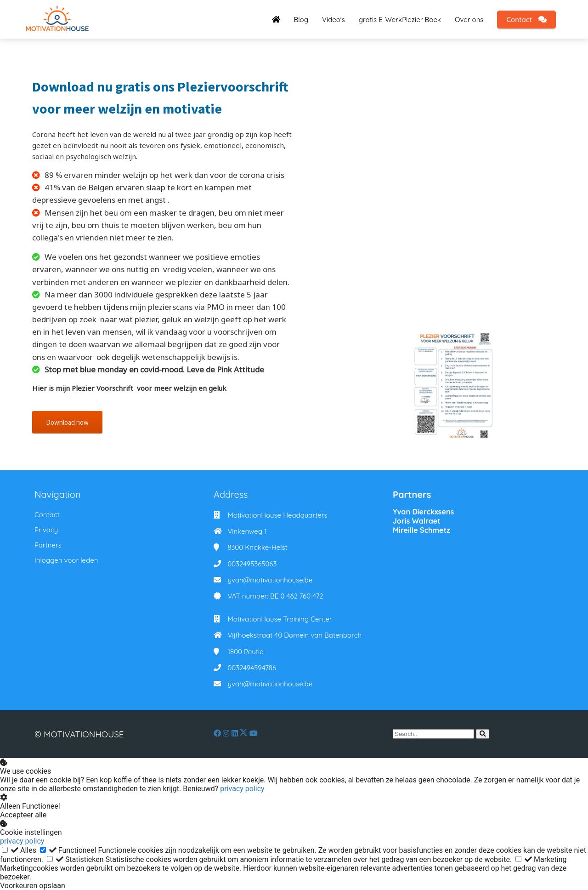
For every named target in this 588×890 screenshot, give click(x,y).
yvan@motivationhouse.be (270, 580)
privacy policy (242, 789)
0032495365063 (252, 564)
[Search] (483, 734)
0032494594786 (252, 668)
